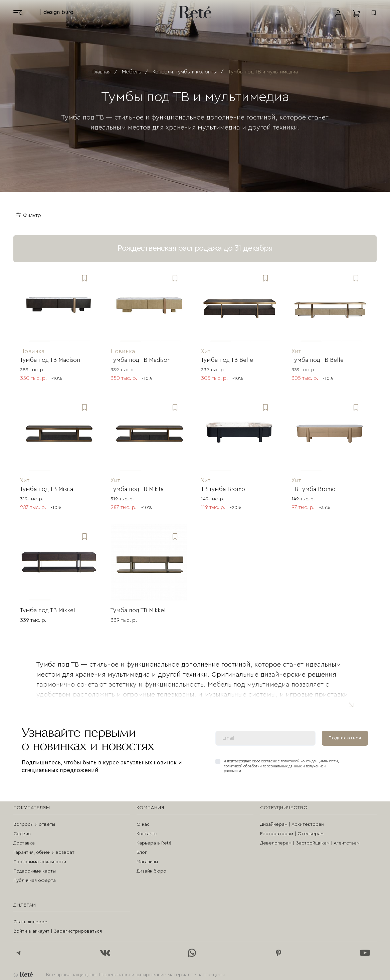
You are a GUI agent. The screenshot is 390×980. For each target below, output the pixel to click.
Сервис (22, 831)
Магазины (147, 859)
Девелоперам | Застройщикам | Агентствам (310, 840)
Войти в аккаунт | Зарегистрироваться (58, 928)
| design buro (57, 12)
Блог (142, 849)
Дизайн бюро (151, 868)
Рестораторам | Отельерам (292, 831)
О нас (143, 821)
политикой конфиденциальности (309, 758)
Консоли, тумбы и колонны (185, 72)
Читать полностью (351, 701)
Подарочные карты (35, 868)
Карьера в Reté (154, 840)
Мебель (132, 72)
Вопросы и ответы (34, 821)
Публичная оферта (35, 878)
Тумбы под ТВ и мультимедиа (263, 72)
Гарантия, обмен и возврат (44, 849)
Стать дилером (30, 919)
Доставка (24, 840)
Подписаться (345, 735)
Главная (102, 72)
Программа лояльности (40, 859)
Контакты (147, 831)
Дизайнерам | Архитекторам (292, 821)
